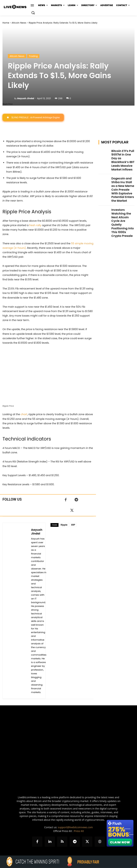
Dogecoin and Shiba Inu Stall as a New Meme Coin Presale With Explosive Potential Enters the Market (122, 177)
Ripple (64, 525)
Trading (33, 56)
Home (6, 23)
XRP (73, 525)
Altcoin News (19, 23)
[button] (33, 13)
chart (24, 414)
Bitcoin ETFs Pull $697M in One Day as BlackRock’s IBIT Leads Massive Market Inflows (123, 156)
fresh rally (35, 225)
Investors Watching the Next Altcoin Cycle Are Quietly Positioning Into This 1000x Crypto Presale (123, 198)
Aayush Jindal (26, 98)
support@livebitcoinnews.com (75, 827)
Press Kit (79, 831)
